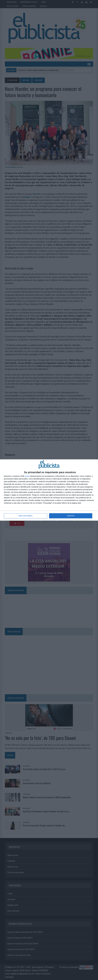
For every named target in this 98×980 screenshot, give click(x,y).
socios (27, 476)
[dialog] (49, 490)
